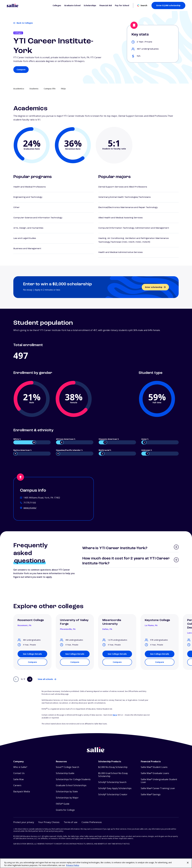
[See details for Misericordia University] (117, 654)
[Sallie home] (96, 752)
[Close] (188, 863)
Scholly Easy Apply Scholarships (115, 788)
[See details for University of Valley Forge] (75, 654)
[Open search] (142, 5)
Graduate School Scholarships (71, 785)
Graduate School (72, 5)
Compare (21, 69)
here (115, 715)
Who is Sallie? (20, 767)
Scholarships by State (67, 792)
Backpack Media (22, 792)
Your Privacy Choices (49, 822)
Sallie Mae (19, 779)
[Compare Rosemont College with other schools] (32, 662)
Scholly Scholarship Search (112, 782)
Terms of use (71, 822)
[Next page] (30, 679)
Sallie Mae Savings (151, 794)
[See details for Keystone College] (160, 654)
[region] (96, 863)
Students (34, 89)
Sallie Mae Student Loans (154, 767)
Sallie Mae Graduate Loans (155, 773)
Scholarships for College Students (73, 779)
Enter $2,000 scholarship (168, 5)
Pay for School (122, 5)
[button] (92, 822)
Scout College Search (67, 767)
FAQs (63, 89)
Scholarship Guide (65, 773)
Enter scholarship (154, 287)
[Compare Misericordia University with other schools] (117, 662)
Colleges (57, 5)
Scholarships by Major (67, 798)
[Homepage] (28, 5)
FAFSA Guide (63, 804)
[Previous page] (16, 679)
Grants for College (65, 810)
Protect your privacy (24, 822)
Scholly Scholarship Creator (113, 794)
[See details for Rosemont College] (32, 654)
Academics (19, 89)
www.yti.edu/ (30, 508)
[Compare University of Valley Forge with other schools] (75, 662)
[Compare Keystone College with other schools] (160, 662)
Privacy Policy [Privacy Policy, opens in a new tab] (73, 865)
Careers (17, 785)
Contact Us (19, 773)
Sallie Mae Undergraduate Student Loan (159, 781)
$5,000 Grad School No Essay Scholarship (113, 775)
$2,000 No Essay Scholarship (113, 767)
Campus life (50, 89)
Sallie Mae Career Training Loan (158, 788)
